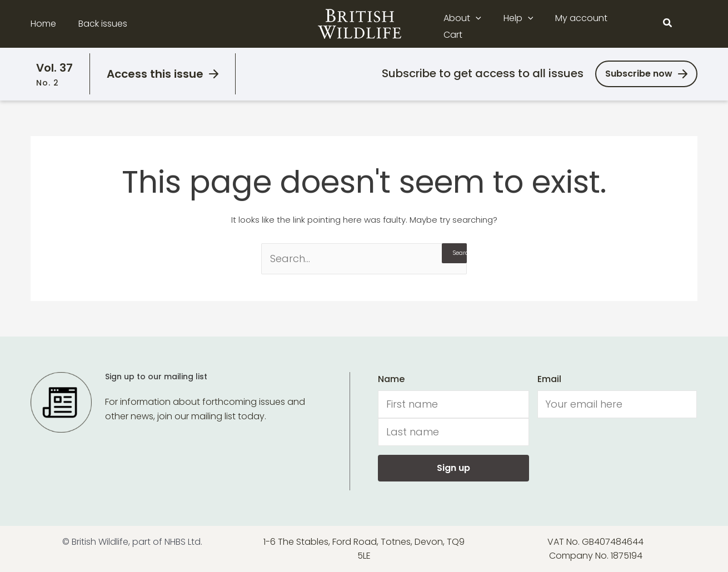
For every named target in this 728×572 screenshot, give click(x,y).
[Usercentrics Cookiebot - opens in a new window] (72, 550)
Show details (171, 550)
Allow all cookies (635, 466)
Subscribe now (639, 74)
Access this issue (155, 74)
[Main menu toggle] (691, 24)
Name (391, 379)
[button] (668, 24)
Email (549, 379)
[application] (483, 24)
